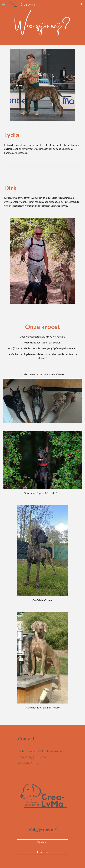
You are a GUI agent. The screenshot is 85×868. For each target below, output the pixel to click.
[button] (4, 4)
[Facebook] (42, 842)
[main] (42, 135)
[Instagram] (42, 852)
